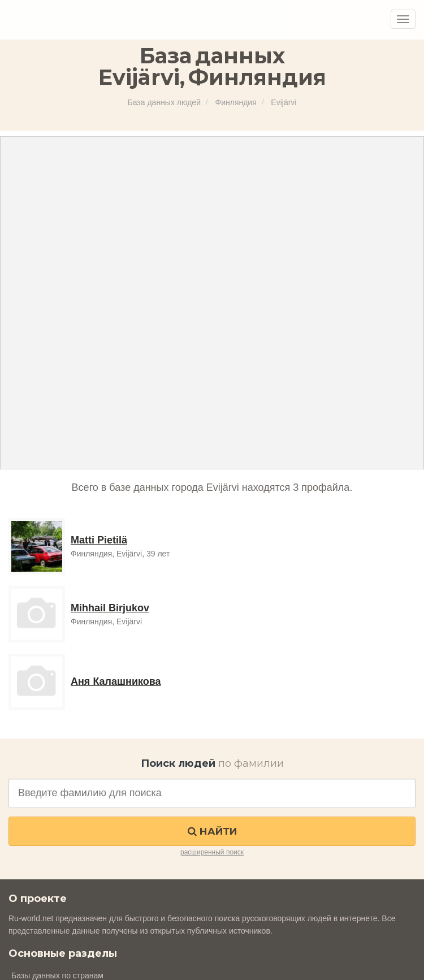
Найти (212, 831)
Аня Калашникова (116, 681)
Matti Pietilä (99, 540)
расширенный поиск (212, 852)
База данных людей (164, 102)
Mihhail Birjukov (110, 608)
